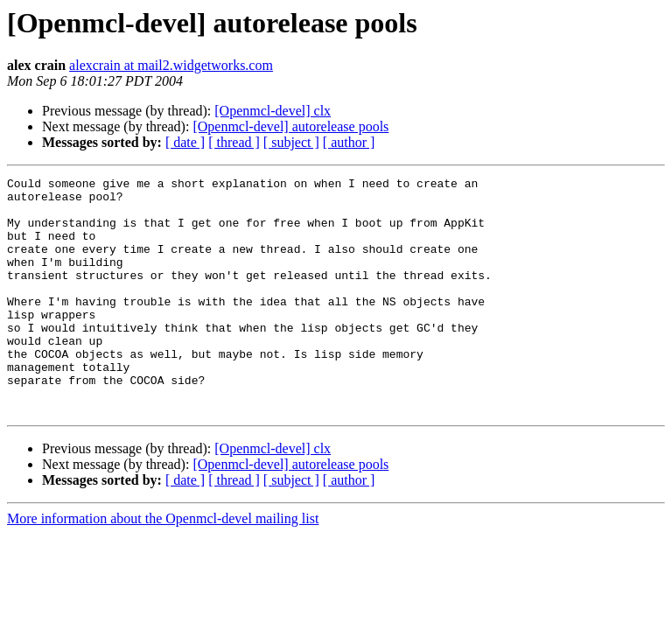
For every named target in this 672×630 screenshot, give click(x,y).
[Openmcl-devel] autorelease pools (290, 126)
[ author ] (349, 142)
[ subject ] (291, 142)
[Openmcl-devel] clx (273, 111)
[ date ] (185, 142)
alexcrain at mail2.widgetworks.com (171, 65)
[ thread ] (234, 142)
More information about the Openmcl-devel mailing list (163, 566)
